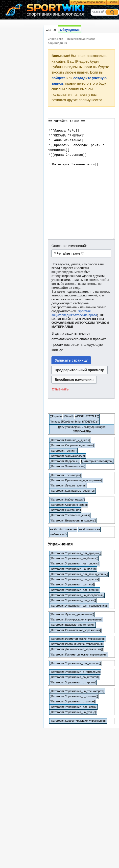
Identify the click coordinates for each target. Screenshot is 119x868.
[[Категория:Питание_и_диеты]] (70, 440)
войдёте (59, 78)
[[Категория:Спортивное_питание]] (72, 445)
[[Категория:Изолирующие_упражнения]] (76, 619)
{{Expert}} (56, 416)
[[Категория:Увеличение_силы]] (70, 515)
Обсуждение (70, 30)
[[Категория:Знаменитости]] (67, 466)
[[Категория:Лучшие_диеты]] (68, 485)
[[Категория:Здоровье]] (64, 461)
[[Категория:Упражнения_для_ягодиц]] (74, 590)
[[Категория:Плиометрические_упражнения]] (79, 655)
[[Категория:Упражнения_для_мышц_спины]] (79, 574)
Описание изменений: (69, 246)
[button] (60, 389)
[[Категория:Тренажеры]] (66, 475)
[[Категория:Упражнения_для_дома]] (73, 707)
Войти (113, 2)
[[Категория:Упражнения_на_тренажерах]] (77, 691)
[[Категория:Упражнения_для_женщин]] (75, 663)
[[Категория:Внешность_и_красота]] (73, 521)
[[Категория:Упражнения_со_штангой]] (75, 677)
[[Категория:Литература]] (97, 461)
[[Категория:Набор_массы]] (67, 500)
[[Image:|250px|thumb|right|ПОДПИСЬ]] (74, 422)
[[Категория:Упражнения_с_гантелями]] (75, 672)
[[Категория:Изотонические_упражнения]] (77, 644)
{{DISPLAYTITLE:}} (87, 416)
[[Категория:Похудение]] (65, 510)
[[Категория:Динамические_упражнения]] (76, 649)
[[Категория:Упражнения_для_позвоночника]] (79, 606)
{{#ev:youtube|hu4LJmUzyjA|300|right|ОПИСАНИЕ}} (82, 429)
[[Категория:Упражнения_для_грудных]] (75, 553)
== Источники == (89, 529)
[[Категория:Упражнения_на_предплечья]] (77, 595)
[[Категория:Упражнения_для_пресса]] (75, 579)
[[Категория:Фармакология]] (68, 456)
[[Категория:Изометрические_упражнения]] (78, 639)
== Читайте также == (63, 529)
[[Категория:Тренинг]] (63, 451)
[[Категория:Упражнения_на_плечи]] (73, 569)
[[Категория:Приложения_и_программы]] (76, 480)
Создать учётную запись (88, 2)
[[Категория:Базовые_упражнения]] (72, 625)
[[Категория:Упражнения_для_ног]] (72, 584)
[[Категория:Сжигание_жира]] (69, 505)
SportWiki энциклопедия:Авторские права (74, 313)
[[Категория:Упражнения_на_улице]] (73, 712)
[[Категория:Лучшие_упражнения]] (72, 614)
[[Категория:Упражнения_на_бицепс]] (74, 558)
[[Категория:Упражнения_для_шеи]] (73, 600)
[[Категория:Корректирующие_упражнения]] (78, 721)
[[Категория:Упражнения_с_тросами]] (74, 696)
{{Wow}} (69, 416)
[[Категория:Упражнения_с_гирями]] (73, 682)
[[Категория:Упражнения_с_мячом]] (73, 701)
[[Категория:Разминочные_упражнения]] (76, 630)
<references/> (58, 534)
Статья (51, 30)
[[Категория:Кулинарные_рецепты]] (72, 491)
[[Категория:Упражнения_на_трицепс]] (74, 563)
